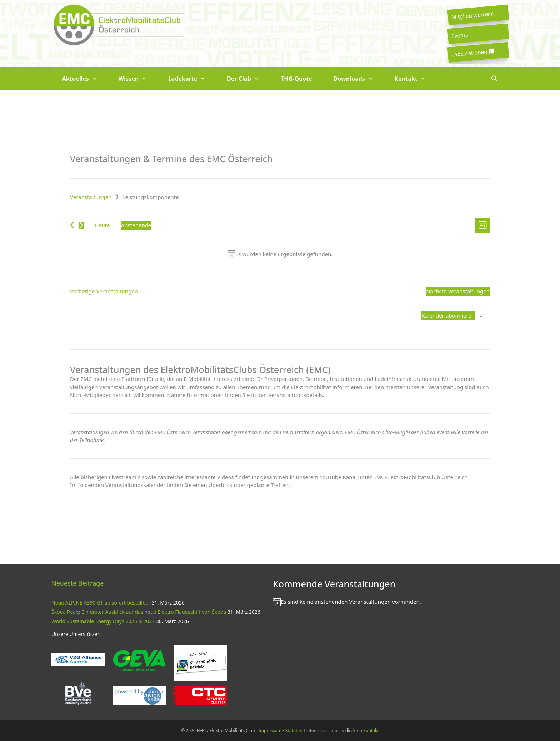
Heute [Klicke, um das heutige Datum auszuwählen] (102, 225)
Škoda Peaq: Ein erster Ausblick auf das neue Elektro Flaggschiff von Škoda (139, 612)
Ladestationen (472, 53)
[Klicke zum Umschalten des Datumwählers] (136, 225)
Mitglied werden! (472, 15)
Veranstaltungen (91, 197)
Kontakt (416, 79)
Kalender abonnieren (448, 315)
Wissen (138, 79)
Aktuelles (85, 79)
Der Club (248, 79)
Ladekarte (192, 79)
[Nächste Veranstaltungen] (82, 225)
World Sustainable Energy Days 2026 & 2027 (103, 621)
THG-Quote (296, 79)
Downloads (359, 79)
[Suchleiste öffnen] (494, 79)
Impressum (270, 730)
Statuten (294, 730)
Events (460, 35)
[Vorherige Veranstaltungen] (72, 225)
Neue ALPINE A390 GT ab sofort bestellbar (101, 603)
